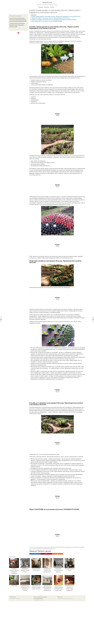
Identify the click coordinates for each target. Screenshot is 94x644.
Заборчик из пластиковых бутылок (50, 549)
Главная (41, 7)
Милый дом (47, 3)
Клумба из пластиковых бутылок (67, 547)
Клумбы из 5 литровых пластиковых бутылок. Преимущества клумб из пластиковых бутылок (54, 20)
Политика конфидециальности (38, 598)
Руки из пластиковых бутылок (38, 547)
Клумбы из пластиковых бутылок (38, 549)
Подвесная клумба (58, 547)
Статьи (52, 7)
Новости (46, 7)
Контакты (35, 597)
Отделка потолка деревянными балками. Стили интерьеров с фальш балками (17, 25)
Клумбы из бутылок (76, 547)
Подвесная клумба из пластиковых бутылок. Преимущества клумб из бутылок (51, 18)
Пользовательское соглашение (42, 597)
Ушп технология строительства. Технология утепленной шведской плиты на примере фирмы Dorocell (18, 20)
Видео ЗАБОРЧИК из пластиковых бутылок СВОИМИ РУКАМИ (47, 21)
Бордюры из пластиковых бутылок (49, 547)
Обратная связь (60, 597)
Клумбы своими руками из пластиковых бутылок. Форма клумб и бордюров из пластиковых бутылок (56, 16)
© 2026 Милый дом (13, 597)
